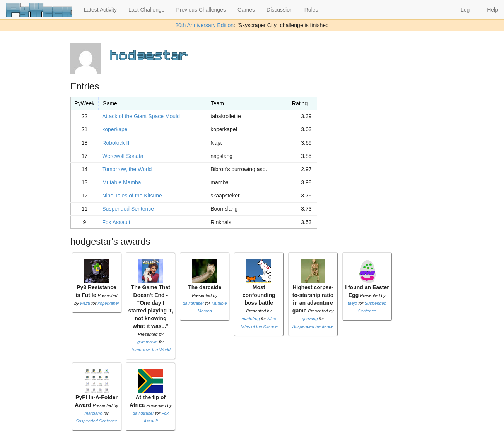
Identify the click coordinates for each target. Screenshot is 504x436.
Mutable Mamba (121, 182)
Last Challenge (146, 10)
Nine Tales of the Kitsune (132, 196)
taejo (352, 303)
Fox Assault (116, 222)
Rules (311, 10)
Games (246, 10)
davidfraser (193, 303)
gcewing (310, 319)
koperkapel (115, 129)
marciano (93, 413)
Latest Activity (101, 10)
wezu (85, 303)
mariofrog (250, 319)
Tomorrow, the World (127, 169)
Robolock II (116, 143)
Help (493, 10)
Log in (468, 10)
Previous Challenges (201, 10)
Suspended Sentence (128, 209)
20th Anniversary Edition (204, 25)
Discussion (280, 10)
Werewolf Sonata (123, 156)
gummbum (148, 342)
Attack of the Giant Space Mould (141, 116)
